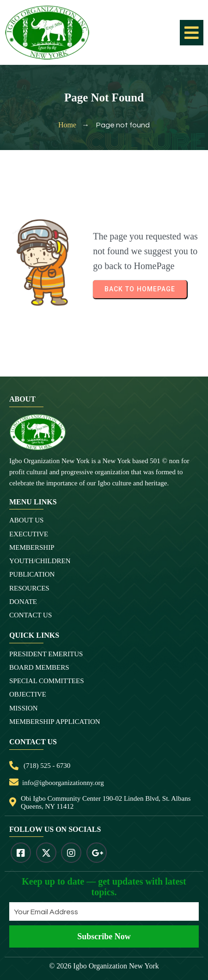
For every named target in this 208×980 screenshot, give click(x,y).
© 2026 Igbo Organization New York (104, 966)
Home (67, 125)
